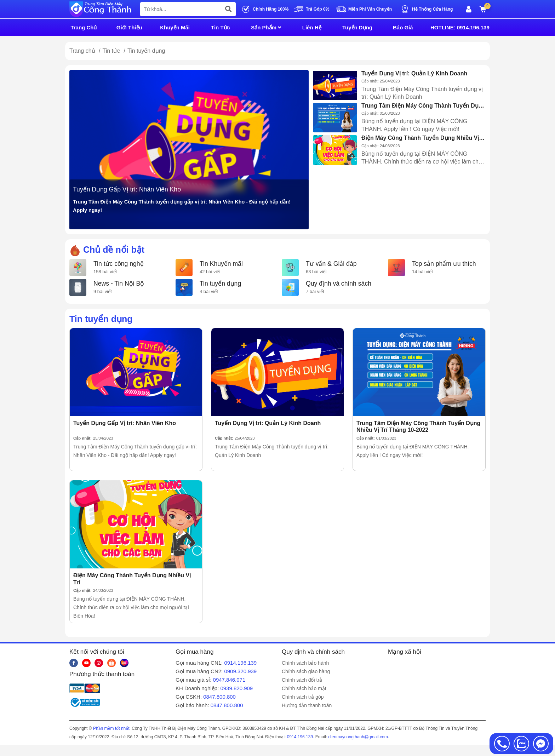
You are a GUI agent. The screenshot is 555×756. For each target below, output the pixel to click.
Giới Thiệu (129, 27)
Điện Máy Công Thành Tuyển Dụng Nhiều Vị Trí (420, 138)
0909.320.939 (240, 671)
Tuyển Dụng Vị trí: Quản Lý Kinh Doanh (414, 73)
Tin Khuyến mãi (221, 264)
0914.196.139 (240, 663)
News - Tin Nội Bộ (119, 283)
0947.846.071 (229, 680)
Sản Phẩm (266, 27)
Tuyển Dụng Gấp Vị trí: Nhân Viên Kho (127, 189)
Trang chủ (82, 51)
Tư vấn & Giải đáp (331, 264)
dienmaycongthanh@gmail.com (358, 737)
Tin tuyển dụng (220, 283)
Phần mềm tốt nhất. (112, 728)
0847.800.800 (219, 697)
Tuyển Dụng (357, 27)
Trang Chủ (84, 27)
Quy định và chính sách (339, 283)
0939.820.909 (236, 688)
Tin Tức (221, 27)
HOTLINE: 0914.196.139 (460, 27)
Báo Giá (403, 27)
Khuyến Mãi (175, 27)
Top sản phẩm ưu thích (444, 264)
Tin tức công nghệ (119, 264)
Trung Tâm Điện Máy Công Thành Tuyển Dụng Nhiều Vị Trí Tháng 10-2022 (423, 106)
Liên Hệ (312, 27)
